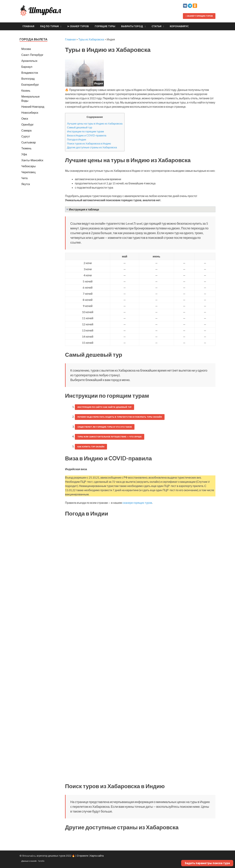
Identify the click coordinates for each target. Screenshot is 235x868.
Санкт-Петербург (32, 55)
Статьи (156, 26)
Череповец (28, 172)
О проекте (82, 856)
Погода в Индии (76, 139)
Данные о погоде (29, 861)
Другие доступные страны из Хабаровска (92, 147)
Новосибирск (30, 113)
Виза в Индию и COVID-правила (87, 135)
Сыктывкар (29, 142)
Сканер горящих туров (199, 16)
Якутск (26, 184)
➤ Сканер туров (78, 26)
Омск (25, 118)
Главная (28, 26)
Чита (24, 178)
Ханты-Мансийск (32, 160)
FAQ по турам (49, 26)
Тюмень (26, 148)
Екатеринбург (30, 84)
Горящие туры (105, 26)
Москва (26, 49)
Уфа (24, 154)
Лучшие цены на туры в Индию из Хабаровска (95, 123)
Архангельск (29, 61)
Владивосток (30, 73)
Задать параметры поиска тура (207, 863)
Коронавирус (179, 26)
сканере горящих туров (137, 503)
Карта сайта (97, 856)
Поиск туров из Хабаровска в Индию (89, 143)
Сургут (26, 136)
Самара (26, 130)
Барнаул (27, 67)
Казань (26, 90)
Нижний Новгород (33, 107)
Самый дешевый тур (80, 127)
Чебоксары (29, 166)
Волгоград (28, 79)
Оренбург (27, 124)
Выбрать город (132, 26)
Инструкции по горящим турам (85, 131)
